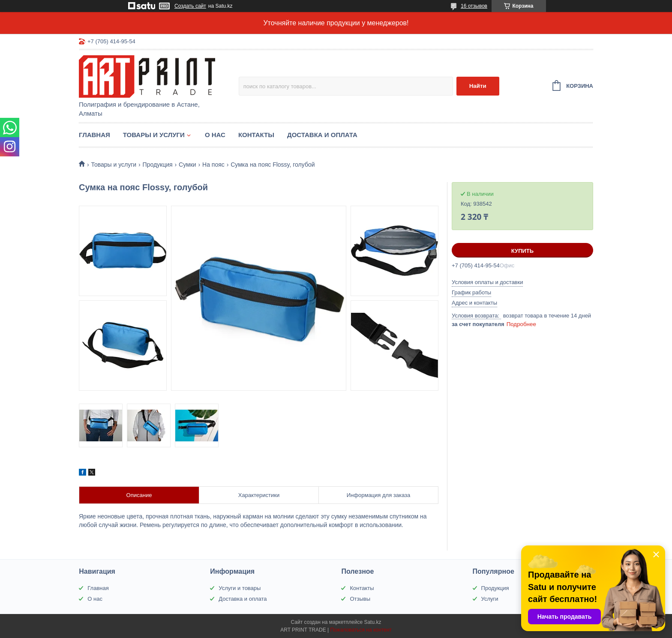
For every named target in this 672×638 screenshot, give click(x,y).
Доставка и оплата (322, 135)
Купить (522, 251)
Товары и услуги (154, 135)
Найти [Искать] (478, 86)
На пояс (213, 165)
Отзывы (360, 599)
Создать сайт (190, 6)
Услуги (490, 599)
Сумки (187, 165)
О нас (215, 135)
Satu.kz (372, 622)
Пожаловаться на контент (361, 630)
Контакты (256, 135)
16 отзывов (474, 6)
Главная (94, 135)
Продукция (158, 165)
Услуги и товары (240, 588)
